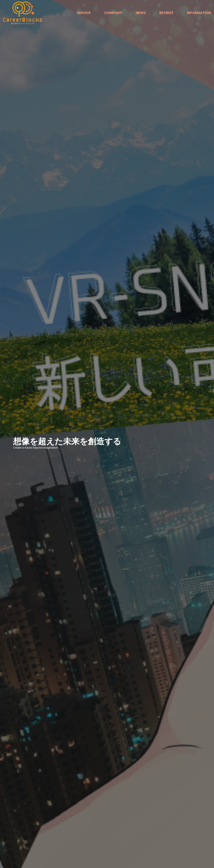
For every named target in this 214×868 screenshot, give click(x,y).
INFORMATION (199, 13)
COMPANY (113, 13)
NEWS (141, 13)
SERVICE (84, 13)
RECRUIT (166, 13)
